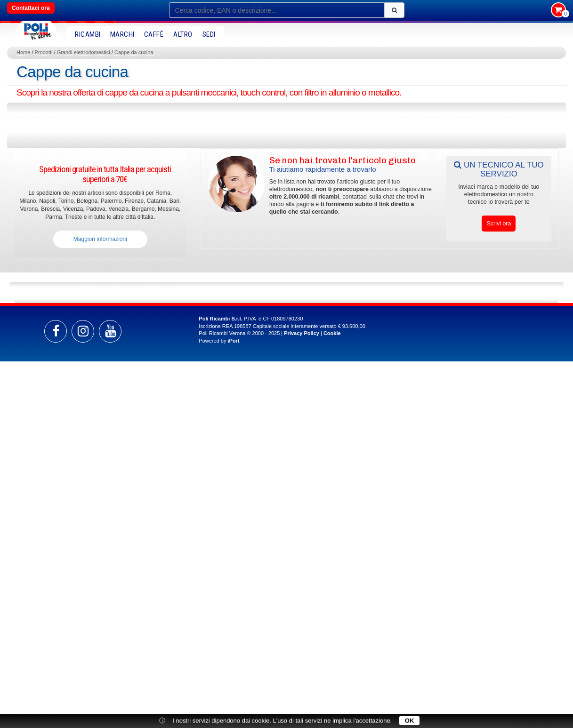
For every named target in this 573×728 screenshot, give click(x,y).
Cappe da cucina (134, 52)
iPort (233, 341)
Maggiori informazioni (100, 239)
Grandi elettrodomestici (84, 52)
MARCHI (122, 34)
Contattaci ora (31, 8)
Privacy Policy (302, 333)
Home (23, 52)
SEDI (209, 34)
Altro (183, 34)
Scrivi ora (499, 224)
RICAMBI (88, 34)
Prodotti (44, 52)
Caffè (154, 34)
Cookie (332, 333)
